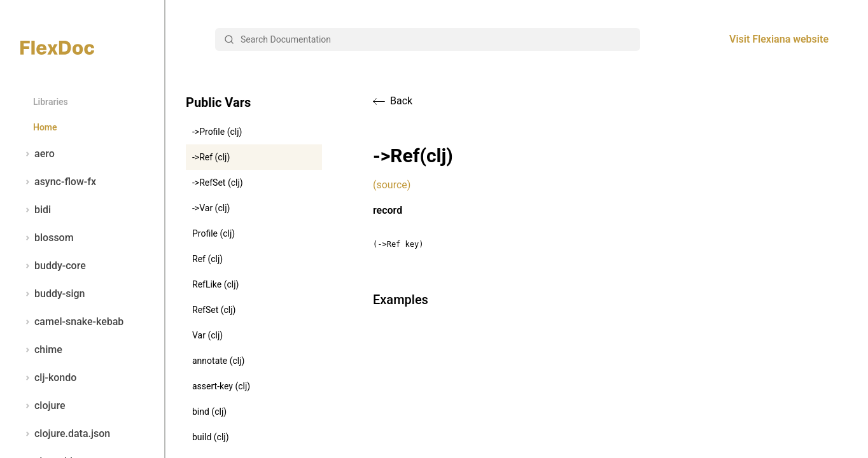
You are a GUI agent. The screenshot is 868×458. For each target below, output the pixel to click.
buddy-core (53, 266)
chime (41, 350)
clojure (43, 406)
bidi (36, 210)
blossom (47, 238)
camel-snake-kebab (72, 322)
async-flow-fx (58, 182)
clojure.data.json (65, 434)
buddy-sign (52, 294)
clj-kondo (48, 378)
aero (38, 154)
